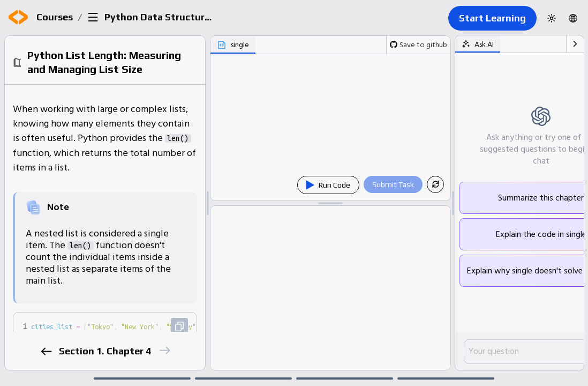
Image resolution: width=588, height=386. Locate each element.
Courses (55, 17)
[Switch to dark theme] (552, 18)
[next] (164, 350)
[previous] (46, 351)
